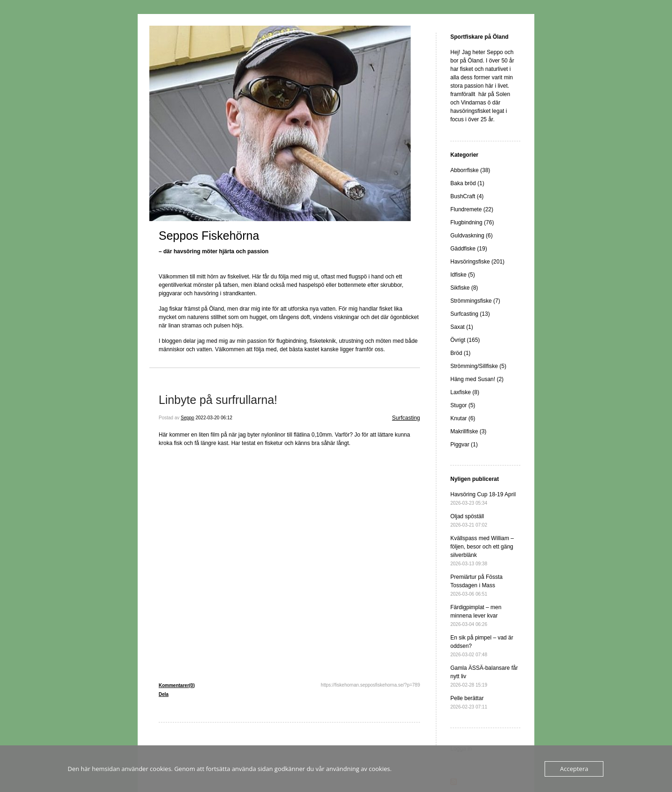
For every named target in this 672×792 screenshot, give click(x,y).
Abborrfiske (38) (470, 170)
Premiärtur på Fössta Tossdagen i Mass (476, 585)
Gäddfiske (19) (469, 249)
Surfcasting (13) (470, 314)
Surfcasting (406, 418)
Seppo (187, 418)
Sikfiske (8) (464, 288)
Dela (164, 694)
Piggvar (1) (464, 445)
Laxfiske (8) (465, 392)
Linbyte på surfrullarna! (218, 400)
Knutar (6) (463, 418)
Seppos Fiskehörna (209, 236)
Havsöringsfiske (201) (477, 262)
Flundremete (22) (472, 209)
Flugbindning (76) (472, 222)
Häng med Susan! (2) (477, 379)
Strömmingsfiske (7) (475, 301)
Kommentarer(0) (177, 685)
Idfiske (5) (463, 275)
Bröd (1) (460, 353)
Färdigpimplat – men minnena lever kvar (476, 615)
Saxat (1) (462, 327)
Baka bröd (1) (467, 183)
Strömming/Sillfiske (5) (478, 366)
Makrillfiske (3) (468, 431)
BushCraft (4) (467, 196)
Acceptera (574, 769)
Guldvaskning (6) (472, 236)
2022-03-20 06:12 (214, 418)
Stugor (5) (463, 405)
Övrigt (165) (465, 340)
